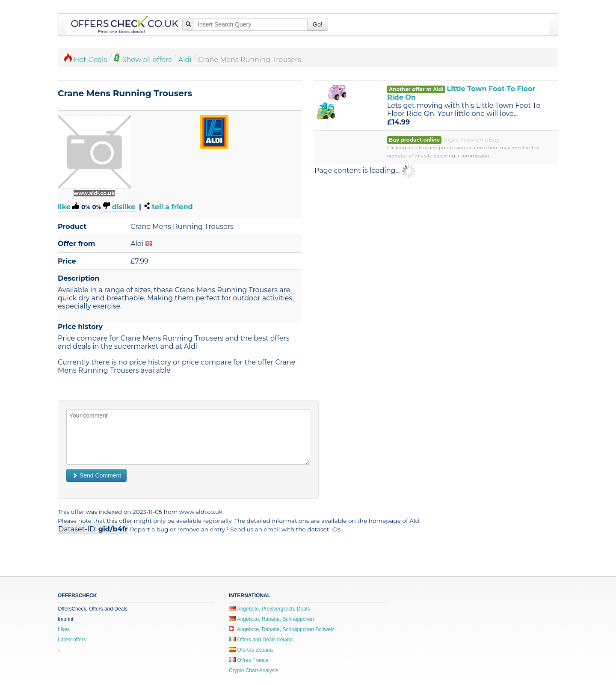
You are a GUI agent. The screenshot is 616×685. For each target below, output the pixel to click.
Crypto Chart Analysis (253, 670)
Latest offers (72, 640)
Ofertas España (251, 650)
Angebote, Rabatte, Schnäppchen (271, 619)
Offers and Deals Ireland (261, 640)
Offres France (249, 660)
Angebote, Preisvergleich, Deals (269, 609)
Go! (318, 24)
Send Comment (96, 475)
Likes (64, 629)
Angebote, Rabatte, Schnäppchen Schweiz (282, 629)
